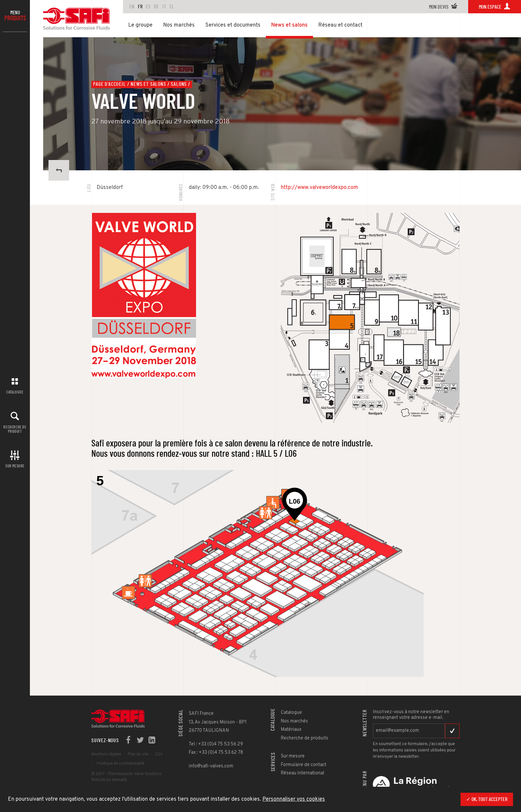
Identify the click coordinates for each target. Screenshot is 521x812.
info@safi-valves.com (211, 766)
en (132, 7)
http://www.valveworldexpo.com (319, 188)
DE (156, 7)
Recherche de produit (15, 429)
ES (148, 7)
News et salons (148, 84)
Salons (179, 84)
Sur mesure (15, 466)
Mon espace (495, 7)
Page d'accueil (109, 84)
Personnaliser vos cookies (294, 799)
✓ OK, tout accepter (487, 799)
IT (164, 7)
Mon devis (443, 7)
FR (140, 7)
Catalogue (15, 392)
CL (172, 7)
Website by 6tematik (109, 780)
